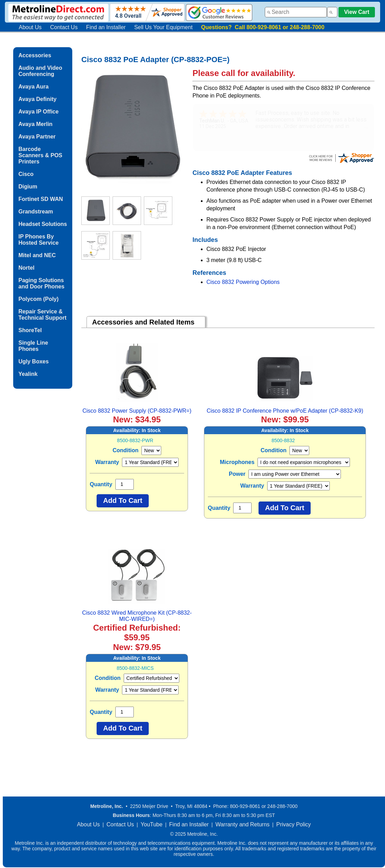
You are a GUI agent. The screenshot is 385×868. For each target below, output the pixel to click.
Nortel (26, 268)
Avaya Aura (34, 87)
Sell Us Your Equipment (163, 27)
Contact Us (64, 27)
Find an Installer (106, 27)
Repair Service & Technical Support (42, 315)
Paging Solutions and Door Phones (41, 283)
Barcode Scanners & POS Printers (40, 155)
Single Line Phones (33, 346)
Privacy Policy (294, 824)
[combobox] (296, 12)
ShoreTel (30, 330)
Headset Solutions (43, 224)
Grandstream (36, 212)
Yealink (28, 374)
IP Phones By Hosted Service (39, 240)
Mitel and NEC (37, 255)
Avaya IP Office (39, 112)
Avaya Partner (37, 137)
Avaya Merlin (35, 124)
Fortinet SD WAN (41, 199)
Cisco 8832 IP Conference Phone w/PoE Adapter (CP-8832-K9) (285, 411)
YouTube (152, 824)
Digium (28, 187)
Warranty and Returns (243, 824)
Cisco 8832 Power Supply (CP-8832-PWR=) (137, 411)
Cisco (26, 174)
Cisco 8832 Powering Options (243, 282)
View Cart (357, 12)
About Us (30, 27)
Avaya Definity (38, 99)
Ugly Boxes (34, 361)
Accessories (35, 55)
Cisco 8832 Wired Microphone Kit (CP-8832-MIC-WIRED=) (137, 616)
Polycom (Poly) (39, 299)
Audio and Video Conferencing (40, 71)
